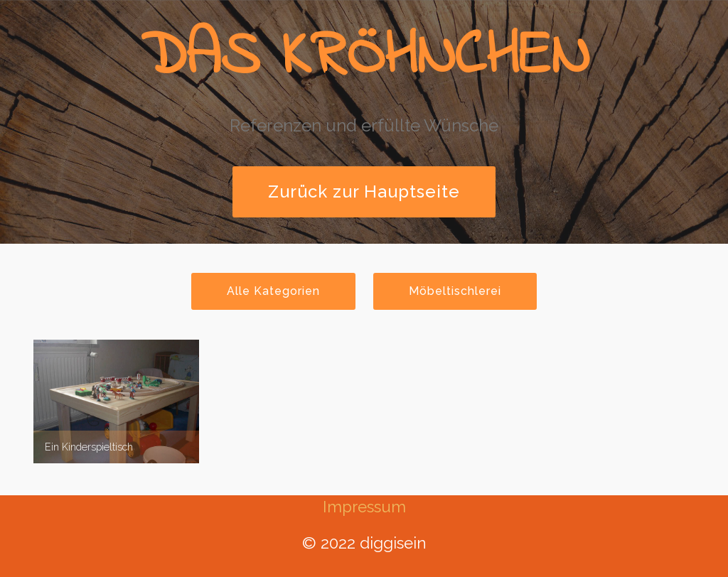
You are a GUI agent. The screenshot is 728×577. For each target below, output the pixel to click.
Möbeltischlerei (455, 291)
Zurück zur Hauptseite (364, 192)
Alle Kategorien (273, 291)
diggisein (393, 543)
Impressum (364, 507)
